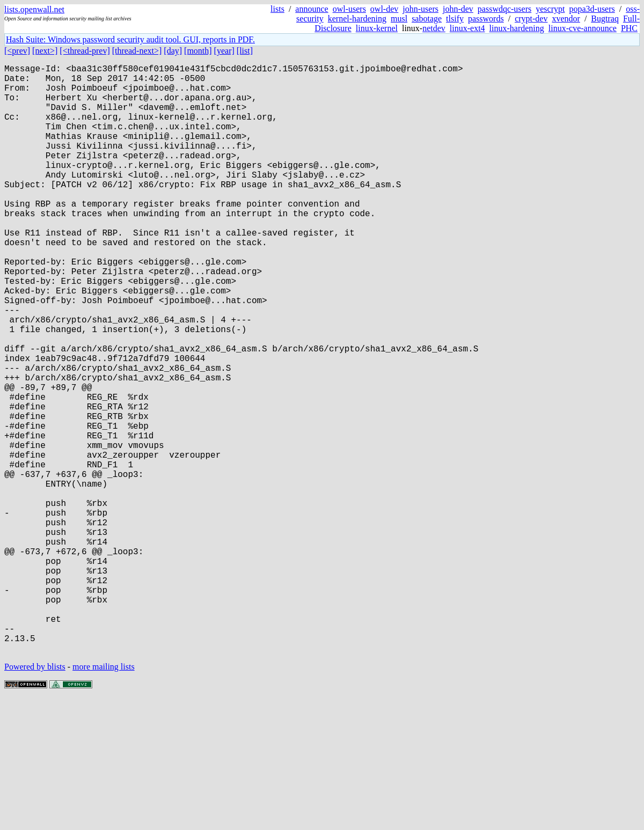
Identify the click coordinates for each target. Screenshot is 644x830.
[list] (245, 51)
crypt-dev (531, 19)
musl (399, 19)
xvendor (566, 19)
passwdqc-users (504, 9)
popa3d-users (592, 9)
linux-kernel (377, 28)
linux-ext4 (467, 28)
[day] (173, 51)
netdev (434, 28)
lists (277, 9)
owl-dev (384, 9)
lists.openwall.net (34, 9)
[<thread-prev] (85, 51)
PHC (629, 28)
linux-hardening (517, 28)
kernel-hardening (357, 19)
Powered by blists (35, 798)
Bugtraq (605, 19)
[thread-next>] (137, 51)
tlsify (455, 19)
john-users (420, 9)
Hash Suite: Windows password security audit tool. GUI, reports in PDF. (130, 39)
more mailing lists (104, 798)
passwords (486, 19)
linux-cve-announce (583, 28)
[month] (198, 51)
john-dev (458, 9)
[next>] (45, 51)
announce (312, 9)
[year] (224, 51)
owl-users (349, 9)
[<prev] (17, 51)
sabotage (427, 19)
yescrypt (550, 9)
